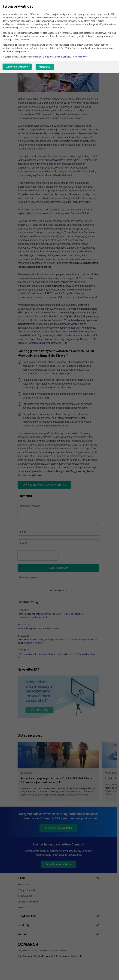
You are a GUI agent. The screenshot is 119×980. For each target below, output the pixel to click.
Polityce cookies (80, 57)
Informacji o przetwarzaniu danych (49, 57)
